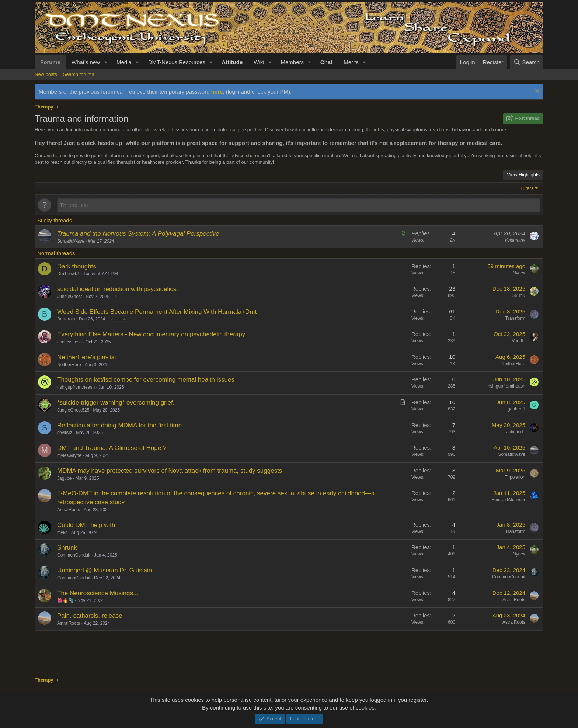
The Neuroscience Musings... (98, 593)
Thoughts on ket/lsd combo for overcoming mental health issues (146, 380)
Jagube (64, 478)
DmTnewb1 (68, 274)
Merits (351, 62)
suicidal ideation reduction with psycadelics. (118, 289)
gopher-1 (516, 409)
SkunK (519, 295)
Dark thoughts (77, 266)
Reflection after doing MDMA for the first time (119, 425)
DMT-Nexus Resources (177, 62)
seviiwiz (65, 433)
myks (62, 533)
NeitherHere (69, 365)
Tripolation (515, 477)
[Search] (527, 62)
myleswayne (69, 455)
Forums (50, 62)
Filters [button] (527, 188)
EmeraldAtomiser (508, 500)
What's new (86, 62)
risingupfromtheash (76, 387)
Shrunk (67, 547)
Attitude (232, 62)
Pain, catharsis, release (90, 616)
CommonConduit (74, 555)
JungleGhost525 (73, 410)
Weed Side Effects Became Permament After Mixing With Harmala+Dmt (157, 312)
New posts (46, 74)
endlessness (69, 342)
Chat (326, 62)
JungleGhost (69, 297)
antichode (516, 432)
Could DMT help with (86, 525)
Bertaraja (66, 319)
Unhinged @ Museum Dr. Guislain (105, 570)
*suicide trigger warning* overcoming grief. (116, 403)
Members (292, 62)
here (217, 92)
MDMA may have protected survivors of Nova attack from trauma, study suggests (170, 471)
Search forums (79, 74)
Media (124, 62)
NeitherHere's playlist (87, 357)
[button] (106, 62)
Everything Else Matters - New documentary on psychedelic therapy (151, 334)
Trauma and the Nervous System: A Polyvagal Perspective (138, 234)
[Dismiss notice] (536, 92)
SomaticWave (71, 241)
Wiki (259, 62)
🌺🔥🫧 (65, 600)
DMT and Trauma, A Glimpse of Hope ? (112, 448)
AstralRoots (69, 510)
